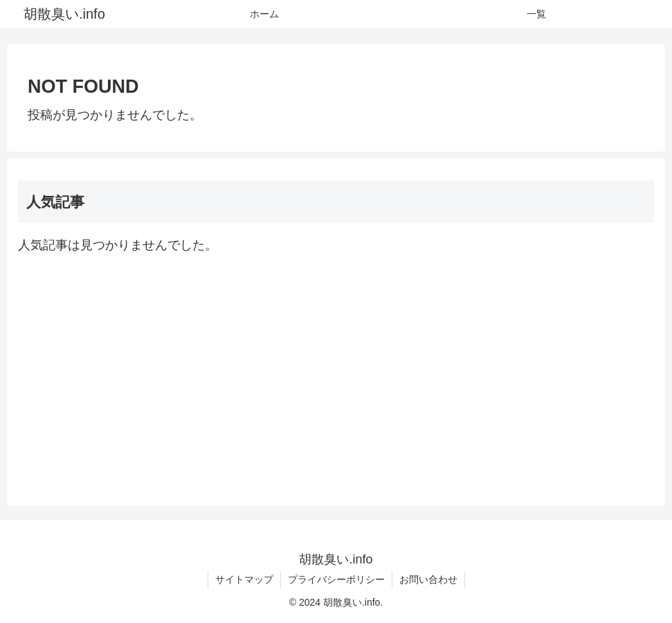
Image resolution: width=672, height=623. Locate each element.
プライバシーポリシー (336, 579)
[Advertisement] (336, 376)
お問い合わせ (428, 579)
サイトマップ (244, 579)
